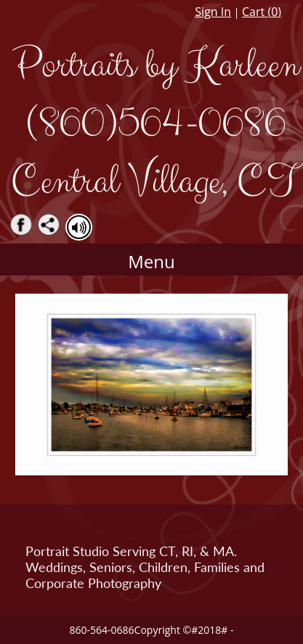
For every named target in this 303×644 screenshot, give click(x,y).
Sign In (213, 12)
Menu (151, 261)
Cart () (262, 12)
